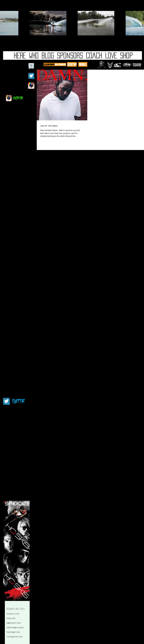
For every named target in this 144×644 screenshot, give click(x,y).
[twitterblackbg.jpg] (31, 76)
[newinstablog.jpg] (31, 86)
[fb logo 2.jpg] (31, 66)
